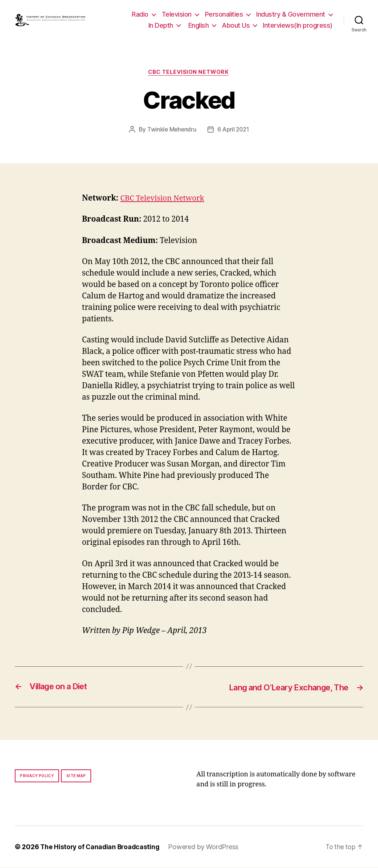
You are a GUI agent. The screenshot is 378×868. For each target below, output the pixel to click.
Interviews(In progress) (298, 25)
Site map (76, 776)
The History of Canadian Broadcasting (101, 847)
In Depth (161, 25)
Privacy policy (37, 776)
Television (177, 14)
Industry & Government (291, 14)
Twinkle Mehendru (171, 130)
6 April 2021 (234, 130)
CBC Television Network (189, 72)
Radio (140, 14)
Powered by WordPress (207, 847)
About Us (236, 25)
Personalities (224, 14)
